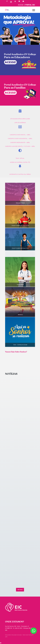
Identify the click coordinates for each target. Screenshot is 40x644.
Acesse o (26, 5)
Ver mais (20, 590)
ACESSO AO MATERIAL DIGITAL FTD (20, 162)
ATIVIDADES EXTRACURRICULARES (20, 119)
